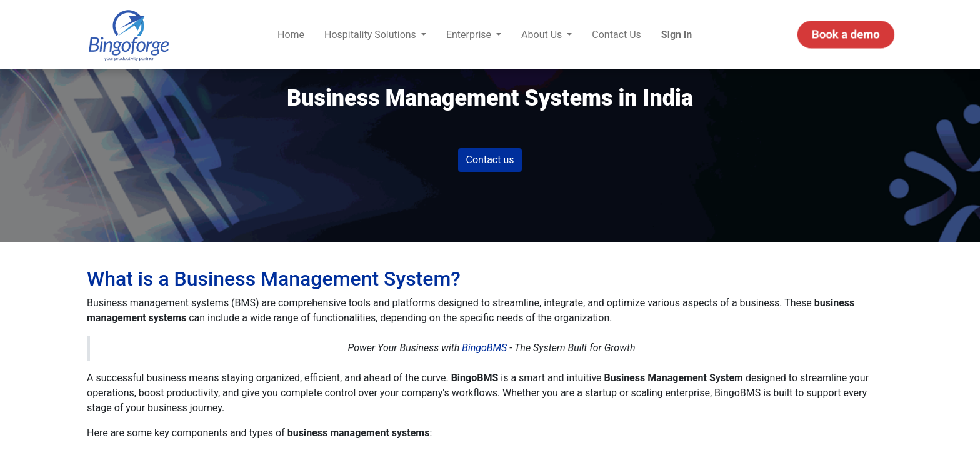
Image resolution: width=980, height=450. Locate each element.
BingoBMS (484, 348)
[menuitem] (291, 35)
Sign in (677, 35)
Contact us (490, 160)
